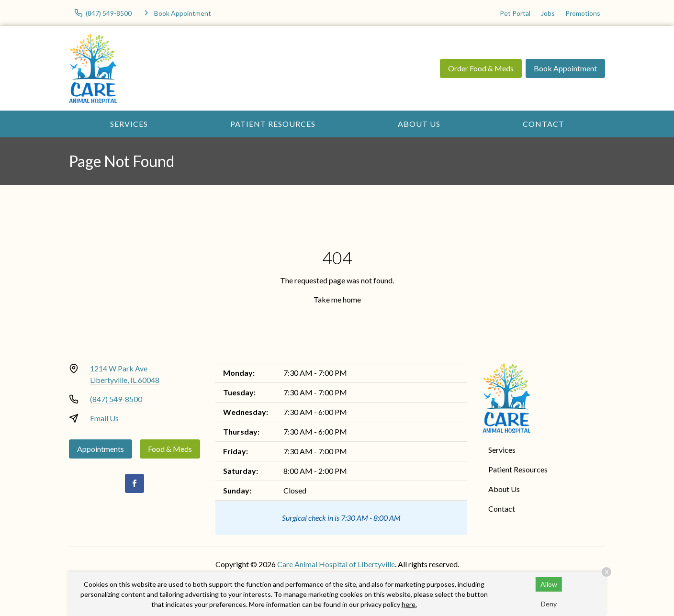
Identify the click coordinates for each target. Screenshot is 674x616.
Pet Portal (515, 13)
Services (129, 124)
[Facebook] (135, 483)
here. (409, 604)
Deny (549, 604)
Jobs (548, 13)
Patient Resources (273, 124)
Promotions (583, 13)
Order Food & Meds (481, 68)
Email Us (104, 418)
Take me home (337, 299)
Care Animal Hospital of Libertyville (336, 564)
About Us (419, 124)
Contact (544, 124)
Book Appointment (565, 68)
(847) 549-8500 (116, 399)
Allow (549, 584)
